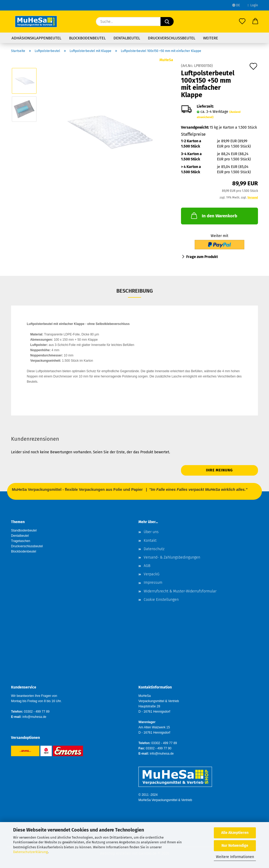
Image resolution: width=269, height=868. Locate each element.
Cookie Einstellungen (161, 600)
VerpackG (152, 574)
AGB (147, 566)
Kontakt (150, 541)
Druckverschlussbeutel (172, 38)
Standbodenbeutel (24, 530)
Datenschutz (154, 549)
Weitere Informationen (235, 857)
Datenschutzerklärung (30, 852)
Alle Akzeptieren (235, 833)
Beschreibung (135, 291)
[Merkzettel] (242, 22)
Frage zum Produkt (202, 257)
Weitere (211, 38)
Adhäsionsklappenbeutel (36, 38)
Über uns (151, 532)
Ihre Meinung (219, 470)
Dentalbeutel (127, 38)
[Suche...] (167, 22)
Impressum (153, 583)
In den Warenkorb (214, 215)
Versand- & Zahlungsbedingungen (172, 557)
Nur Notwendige (235, 846)
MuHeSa (166, 60)
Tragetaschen (21, 541)
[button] (255, 22)
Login (253, 5)
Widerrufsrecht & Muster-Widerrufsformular (180, 591)
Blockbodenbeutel (87, 38)
